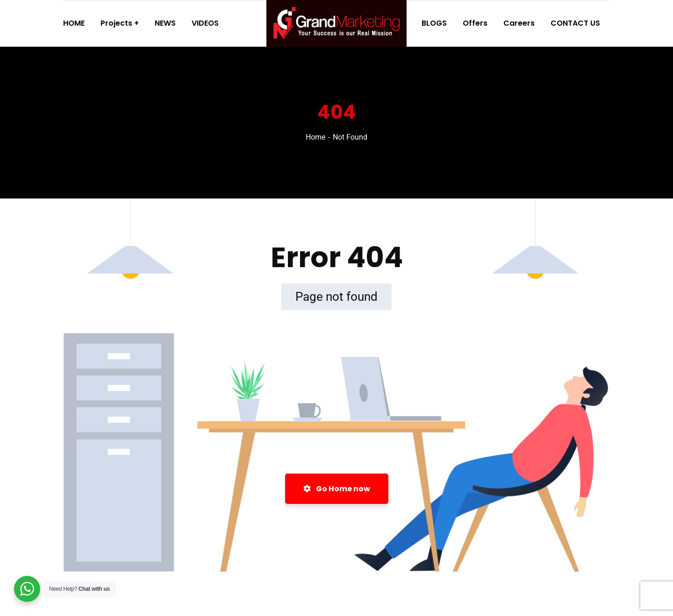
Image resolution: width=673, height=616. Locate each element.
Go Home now (337, 489)
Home (315, 137)
